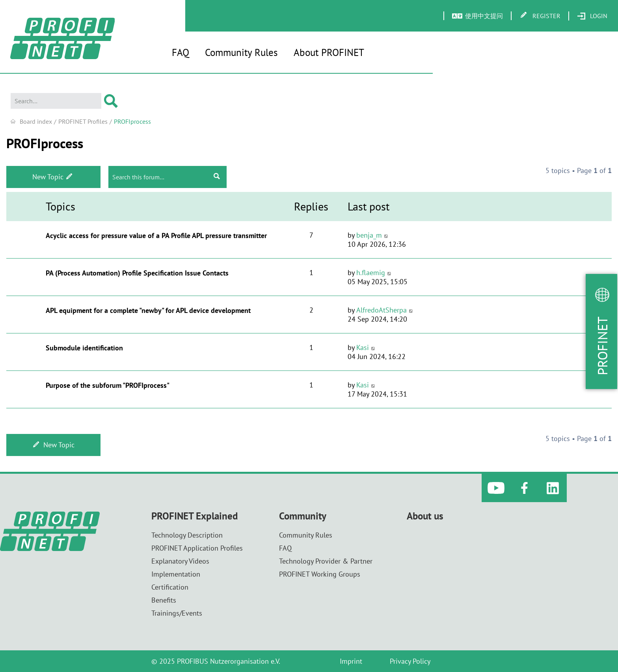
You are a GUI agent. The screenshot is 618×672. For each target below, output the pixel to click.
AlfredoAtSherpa (382, 310)
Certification (170, 587)
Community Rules (241, 52)
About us (425, 516)
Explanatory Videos (180, 561)
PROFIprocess (45, 143)
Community (303, 516)
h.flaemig (371, 273)
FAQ (181, 52)
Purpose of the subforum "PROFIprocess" (108, 385)
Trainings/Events (177, 613)
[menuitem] (592, 16)
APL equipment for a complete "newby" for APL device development (148, 310)
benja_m (369, 235)
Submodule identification (84, 348)
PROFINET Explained (195, 516)
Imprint (351, 661)
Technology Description (187, 535)
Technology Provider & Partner (326, 561)
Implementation (176, 574)
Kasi (363, 347)
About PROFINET (329, 52)
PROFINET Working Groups (320, 574)
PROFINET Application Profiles (197, 548)
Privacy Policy (410, 661)
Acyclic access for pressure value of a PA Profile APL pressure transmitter (156, 235)
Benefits (164, 600)
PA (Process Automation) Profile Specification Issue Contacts (137, 273)
